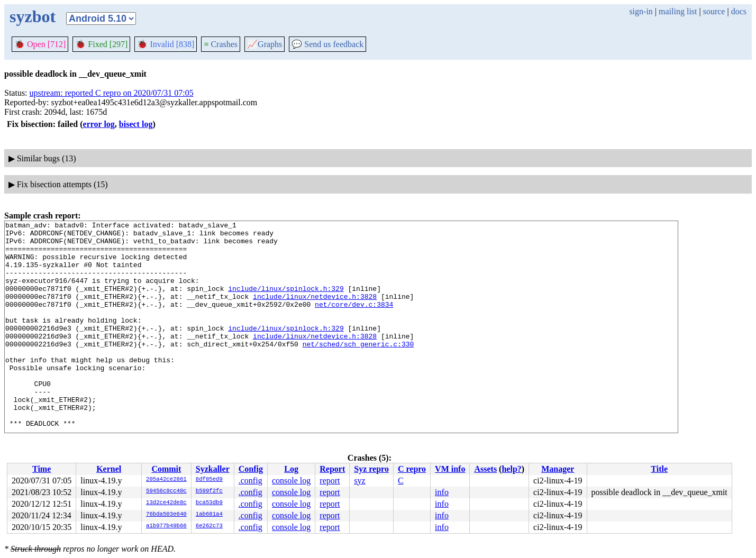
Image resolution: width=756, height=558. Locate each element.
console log (291, 481)
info (442, 492)
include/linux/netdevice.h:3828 (315, 312)
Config (251, 469)
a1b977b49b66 (166, 526)
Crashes (221, 44)
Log (291, 469)
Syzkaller (213, 469)
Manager (558, 469)
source (714, 11)
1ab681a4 (209, 515)
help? (511, 469)
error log (99, 124)
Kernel (109, 469)
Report (332, 469)
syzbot (33, 16)
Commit (166, 469)
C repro (412, 469)
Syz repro (371, 469)
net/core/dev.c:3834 (354, 322)
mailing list (678, 11)
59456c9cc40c (166, 491)
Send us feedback (327, 44)
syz (359, 481)
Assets (485, 469)
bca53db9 (209, 503)
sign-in (641, 11)
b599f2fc (209, 491)
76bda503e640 (166, 515)
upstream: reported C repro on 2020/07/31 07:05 (112, 93)
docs (739, 11)
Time (42, 469)
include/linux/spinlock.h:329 (286, 303)
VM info (450, 469)
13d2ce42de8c (166, 503)
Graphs (265, 44)
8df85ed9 (209, 480)
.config (251, 481)
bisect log (136, 124)
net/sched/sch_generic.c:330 (358, 369)
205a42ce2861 (166, 480)
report (330, 481)
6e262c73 (209, 526)
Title (659, 469)
